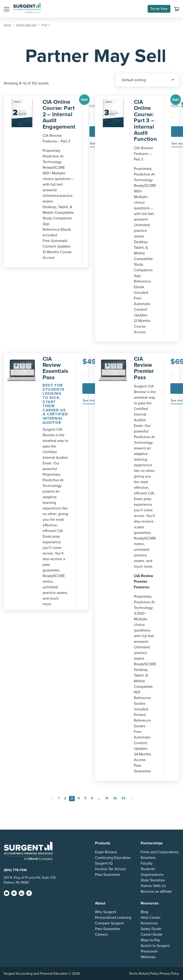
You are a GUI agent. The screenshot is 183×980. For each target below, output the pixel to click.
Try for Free (159, 9)
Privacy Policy (169, 974)
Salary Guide (151, 929)
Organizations (152, 875)
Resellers (148, 858)
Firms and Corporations (160, 852)
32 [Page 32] (115, 798)
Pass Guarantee (108, 875)
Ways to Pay (150, 940)
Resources (149, 923)
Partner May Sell (26, 25)
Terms (134, 974)
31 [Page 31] (107, 798)
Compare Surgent (109, 923)
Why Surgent (106, 912)
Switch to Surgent (155, 946)
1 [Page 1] (59, 798)
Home (8, 25)
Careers (101, 934)
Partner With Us (153, 886)
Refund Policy (149, 974)
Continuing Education (113, 858)
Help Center (151, 918)
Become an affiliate (156, 892)
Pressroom (149, 951)
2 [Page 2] (65, 798)
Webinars (148, 957)
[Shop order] (148, 80)
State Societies (153, 880)
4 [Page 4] (79, 798)
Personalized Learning (113, 918)
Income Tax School (110, 869)
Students (148, 869)
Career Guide (152, 934)
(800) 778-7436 (15, 870)
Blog (144, 912)
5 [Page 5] (85, 798)
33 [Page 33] (123, 798)
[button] (7, 9)
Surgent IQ (104, 863)
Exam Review (106, 852)
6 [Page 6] (92, 798)
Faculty (147, 863)
